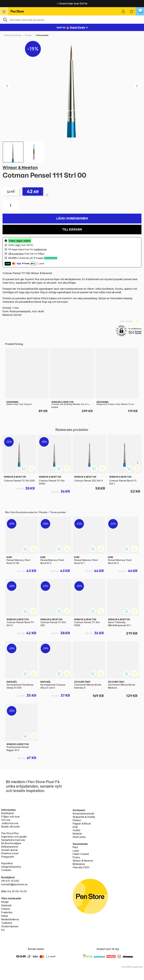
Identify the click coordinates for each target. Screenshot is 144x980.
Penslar (28, 35)
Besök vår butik (10, 827)
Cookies (6, 870)
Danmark (7, 905)
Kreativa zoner (10, 853)
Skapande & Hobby (84, 817)
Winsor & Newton (20, 167)
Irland (5, 916)
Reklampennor (10, 847)
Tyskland (7, 923)
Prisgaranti (8, 857)
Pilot (75, 847)
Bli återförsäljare (11, 843)
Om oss (6, 820)
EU (3, 930)
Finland (5, 909)
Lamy (76, 851)
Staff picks (79, 837)
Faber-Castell (81, 854)
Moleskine (79, 864)
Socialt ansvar (10, 850)
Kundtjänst (8, 813)
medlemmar (40, 249)
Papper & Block (82, 824)
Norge (5, 902)
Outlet (77, 830)
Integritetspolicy (11, 867)
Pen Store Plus (10, 833)
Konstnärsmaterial (13, 35)
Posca (76, 857)
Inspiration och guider (14, 837)
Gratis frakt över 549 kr (72, 4)
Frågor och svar (10, 817)
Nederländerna (10, 919)
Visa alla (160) (81, 867)
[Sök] (72, 20)
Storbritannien (10, 926)
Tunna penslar (42, 35)
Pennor (77, 820)
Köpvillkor (7, 863)
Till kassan (72, 229)
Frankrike (7, 912)
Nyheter (77, 834)
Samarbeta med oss (13, 840)
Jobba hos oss (10, 823)
